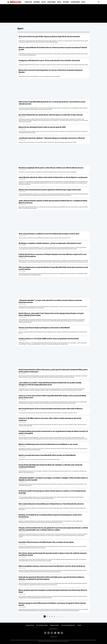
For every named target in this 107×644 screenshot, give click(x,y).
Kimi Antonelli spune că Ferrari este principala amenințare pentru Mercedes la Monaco (51, 409)
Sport (83, 2)
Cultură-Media (75, 2)
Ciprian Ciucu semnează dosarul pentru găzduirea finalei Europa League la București (50, 190)
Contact (79, 625)
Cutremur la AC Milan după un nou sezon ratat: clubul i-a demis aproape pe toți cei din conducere (50, 419)
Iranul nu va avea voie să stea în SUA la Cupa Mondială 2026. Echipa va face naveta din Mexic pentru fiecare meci (52, 397)
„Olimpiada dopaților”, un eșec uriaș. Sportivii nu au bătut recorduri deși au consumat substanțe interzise (50, 301)
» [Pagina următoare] (59, 616)
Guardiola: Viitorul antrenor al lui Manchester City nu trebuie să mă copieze (46, 542)
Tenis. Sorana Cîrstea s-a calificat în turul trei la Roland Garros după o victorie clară (49, 234)
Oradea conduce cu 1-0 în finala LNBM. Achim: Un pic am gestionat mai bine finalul (49, 339)
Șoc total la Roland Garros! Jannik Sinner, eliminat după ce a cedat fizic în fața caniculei (51, 115)
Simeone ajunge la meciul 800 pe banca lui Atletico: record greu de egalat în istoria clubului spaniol (52, 604)
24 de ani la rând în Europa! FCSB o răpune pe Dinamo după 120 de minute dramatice (49, 37)
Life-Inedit (66, 2)
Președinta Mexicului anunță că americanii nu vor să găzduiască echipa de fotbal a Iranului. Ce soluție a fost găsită (53, 432)
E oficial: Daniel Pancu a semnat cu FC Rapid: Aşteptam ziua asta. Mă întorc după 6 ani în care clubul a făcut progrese (53, 255)
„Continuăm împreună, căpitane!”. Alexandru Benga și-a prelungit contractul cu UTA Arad (52, 138)
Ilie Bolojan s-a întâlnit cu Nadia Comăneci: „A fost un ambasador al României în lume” (50, 243)
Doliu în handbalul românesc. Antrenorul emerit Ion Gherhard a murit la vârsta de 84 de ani (52, 566)
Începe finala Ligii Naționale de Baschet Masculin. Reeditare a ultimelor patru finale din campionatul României (50, 466)
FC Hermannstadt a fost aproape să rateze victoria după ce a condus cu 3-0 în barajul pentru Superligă (52, 492)
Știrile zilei (28, 2)
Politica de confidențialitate (68, 625)
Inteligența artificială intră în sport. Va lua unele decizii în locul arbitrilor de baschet (49, 60)
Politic (44, 2)
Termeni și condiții (54, 625)
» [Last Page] (62, 616)
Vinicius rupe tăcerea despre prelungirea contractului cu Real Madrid (44, 328)
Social (59, 2)
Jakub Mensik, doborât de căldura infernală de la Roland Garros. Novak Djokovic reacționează (53, 177)
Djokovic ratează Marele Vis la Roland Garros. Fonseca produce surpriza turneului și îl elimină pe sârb (53, 48)
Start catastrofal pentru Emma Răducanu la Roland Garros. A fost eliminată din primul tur (51, 504)
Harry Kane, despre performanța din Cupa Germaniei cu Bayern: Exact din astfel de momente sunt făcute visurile (53, 554)
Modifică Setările (53, 629)
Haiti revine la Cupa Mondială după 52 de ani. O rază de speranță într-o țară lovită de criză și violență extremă (52, 103)
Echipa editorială (30, 625)
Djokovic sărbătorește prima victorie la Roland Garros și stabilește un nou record (48, 444)
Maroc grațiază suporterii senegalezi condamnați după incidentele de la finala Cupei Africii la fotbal (53, 591)
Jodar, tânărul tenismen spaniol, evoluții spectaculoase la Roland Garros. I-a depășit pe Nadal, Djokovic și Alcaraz (53, 202)
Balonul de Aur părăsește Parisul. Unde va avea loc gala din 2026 (42, 127)
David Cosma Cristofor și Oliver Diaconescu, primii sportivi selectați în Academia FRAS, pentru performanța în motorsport (53, 371)
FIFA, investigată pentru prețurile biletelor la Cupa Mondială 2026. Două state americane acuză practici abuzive (53, 268)
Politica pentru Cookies (42, 625)
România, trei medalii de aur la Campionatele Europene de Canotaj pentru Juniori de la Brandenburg (50, 516)
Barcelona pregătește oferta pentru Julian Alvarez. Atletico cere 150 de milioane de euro (51, 168)
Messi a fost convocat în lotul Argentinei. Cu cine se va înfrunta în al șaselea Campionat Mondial (51, 71)
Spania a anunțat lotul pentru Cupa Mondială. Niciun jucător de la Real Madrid (47, 455)
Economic (37, 2)
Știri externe (51, 2)
